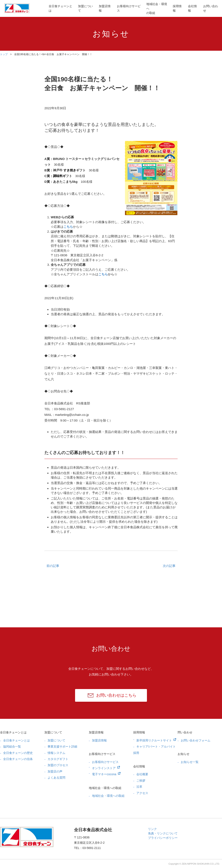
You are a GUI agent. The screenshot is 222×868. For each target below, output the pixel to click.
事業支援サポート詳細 (62, 747)
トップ (4, 54)
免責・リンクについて (163, 833)
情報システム (56, 753)
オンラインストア (104, 768)
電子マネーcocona (104, 774)
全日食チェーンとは (60, 8)
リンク (152, 829)
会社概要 (142, 774)
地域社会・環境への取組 (157, 8)
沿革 (139, 787)
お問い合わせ (211, 8)
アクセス (142, 793)
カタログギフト (58, 759)
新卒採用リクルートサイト (154, 740)
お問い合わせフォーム (196, 740)
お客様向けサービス (129, 8)
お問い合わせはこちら (116, 695)
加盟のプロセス (58, 765)
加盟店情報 (105, 8)
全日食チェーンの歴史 (18, 753)
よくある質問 (56, 778)
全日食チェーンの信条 (18, 759)
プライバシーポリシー (163, 838)
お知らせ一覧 (190, 762)
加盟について (85, 8)
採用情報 (177, 8)
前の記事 (53, 566)
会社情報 (192, 8)
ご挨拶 (141, 781)
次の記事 (169, 566)
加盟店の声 (55, 771)
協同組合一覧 (12, 747)
